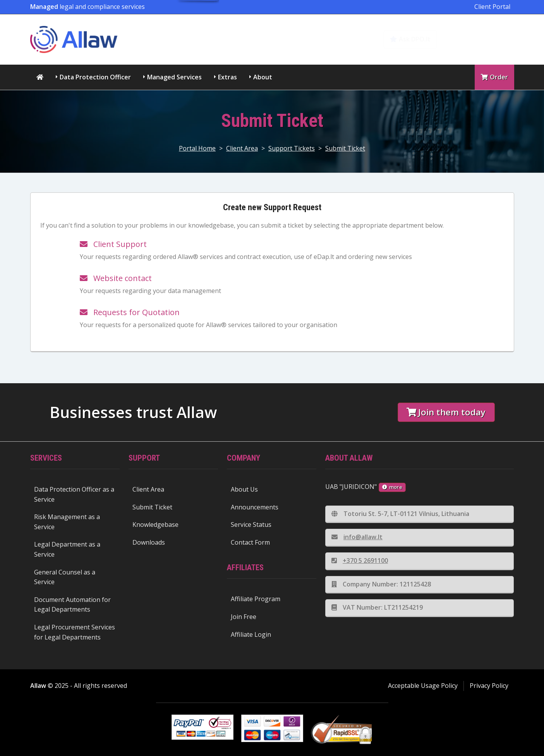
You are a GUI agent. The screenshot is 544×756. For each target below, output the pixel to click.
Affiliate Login (251, 634)
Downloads (149, 542)
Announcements (255, 507)
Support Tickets (292, 148)
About (263, 77)
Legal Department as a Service (67, 549)
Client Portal (492, 7)
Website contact (116, 278)
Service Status (251, 525)
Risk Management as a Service (67, 522)
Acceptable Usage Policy (423, 686)
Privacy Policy (489, 686)
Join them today (446, 412)
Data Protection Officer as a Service (74, 494)
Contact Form (250, 542)
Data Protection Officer (95, 77)
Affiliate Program (256, 599)
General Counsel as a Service (65, 577)
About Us (244, 489)
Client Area (242, 148)
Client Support (113, 244)
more (392, 487)
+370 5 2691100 (360, 561)
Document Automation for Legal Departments (72, 605)
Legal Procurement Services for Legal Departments (75, 632)
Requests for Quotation (130, 312)
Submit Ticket (345, 148)
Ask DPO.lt (410, 39)
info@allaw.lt (357, 537)
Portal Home (197, 148)
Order (494, 77)
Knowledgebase (480, 39)
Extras (227, 77)
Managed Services (174, 77)
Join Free (244, 617)
